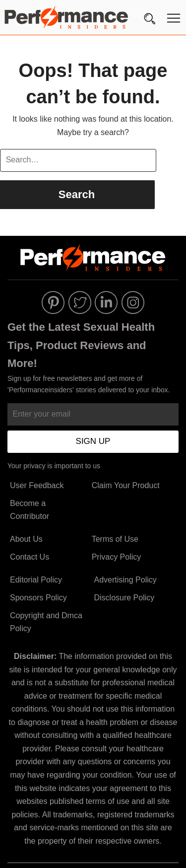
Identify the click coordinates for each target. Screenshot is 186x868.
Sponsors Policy (38, 598)
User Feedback (37, 485)
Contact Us (30, 557)
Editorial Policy (36, 580)
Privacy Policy (117, 557)
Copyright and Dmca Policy (46, 622)
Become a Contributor (30, 510)
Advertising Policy (125, 580)
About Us (26, 539)
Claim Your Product (126, 485)
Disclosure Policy (124, 598)
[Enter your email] (93, 414)
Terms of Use (115, 539)
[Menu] (174, 20)
